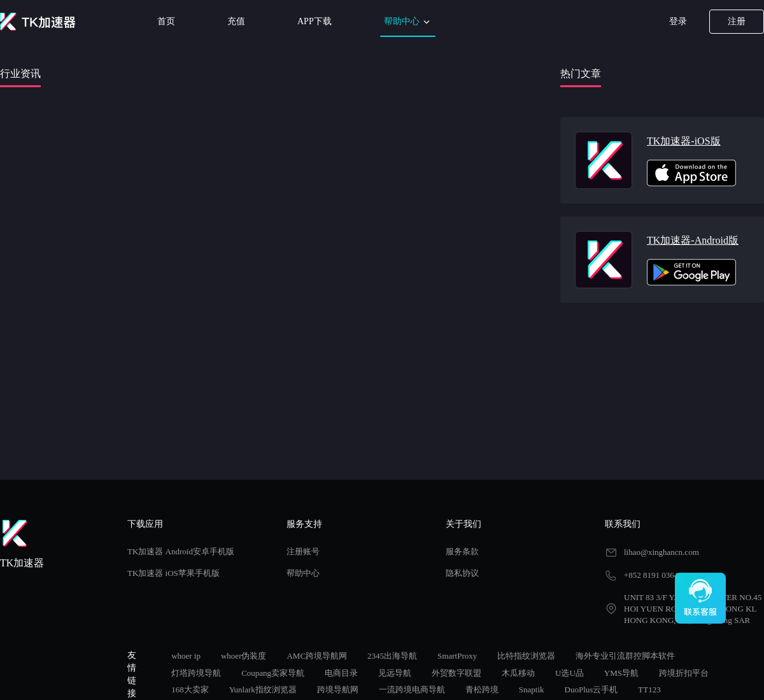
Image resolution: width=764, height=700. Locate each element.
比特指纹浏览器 (526, 656)
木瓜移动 (518, 673)
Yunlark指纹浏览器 (263, 689)
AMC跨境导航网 (317, 656)
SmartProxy (457, 656)
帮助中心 (408, 22)
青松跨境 (482, 689)
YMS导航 (621, 673)
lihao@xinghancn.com (661, 552)
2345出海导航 (392, 656)
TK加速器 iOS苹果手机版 (173, 573)
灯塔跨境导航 (196, 673)
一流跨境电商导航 (412, 689)
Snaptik (532, 689)
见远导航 (395, 673)
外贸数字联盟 (456, 673)
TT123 (649, 689)
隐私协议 (462, 573)
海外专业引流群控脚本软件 (625, 656)
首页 (166, 21)
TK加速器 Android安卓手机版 (181, 551)
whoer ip (186, 656)
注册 (737, 21)
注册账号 (303, 551)
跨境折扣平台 (684, 673)
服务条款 (462, 551)
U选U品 (569, 673)
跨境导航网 (338, 689)
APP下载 (315, 21)
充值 (236, 21)
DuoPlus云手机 (591, 689)
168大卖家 (190, 689)
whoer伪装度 (244, 656)
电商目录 (341, 673)
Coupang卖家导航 (273, 673)
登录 (678, 21)
